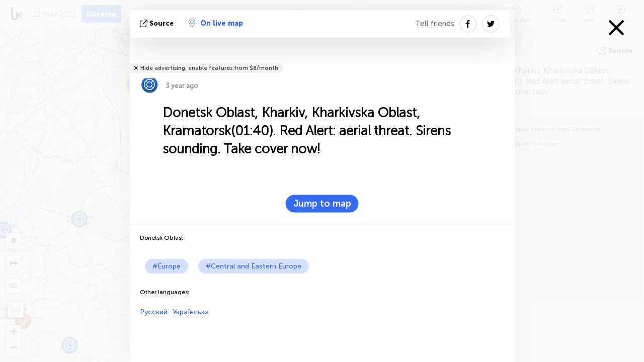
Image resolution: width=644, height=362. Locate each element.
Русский (154, 312)
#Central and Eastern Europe (254, 266)
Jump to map (322, 204)
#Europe (167, 266)
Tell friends (435, 24)
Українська (191, 312)
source (158, 23)
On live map (216, 23)
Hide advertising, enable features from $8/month (209, 68)
